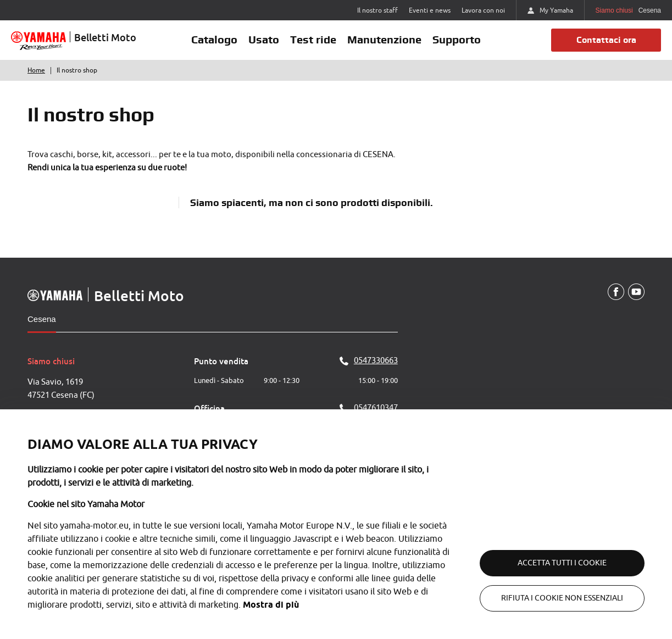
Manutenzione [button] (384, 40)
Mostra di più (271, 605)
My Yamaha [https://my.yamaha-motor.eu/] (550, 10)
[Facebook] (616, 292)
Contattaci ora (606, 40)
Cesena (42, 319)
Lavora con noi (483, 10)
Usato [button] (264, 40)
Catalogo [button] (214, 40)
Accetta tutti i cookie (562, 563)
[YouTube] (636, 292)
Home (36, 70)
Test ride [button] (313, 40)
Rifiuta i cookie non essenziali (562, 598)
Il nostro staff (377, 10)
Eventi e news (430, 10)
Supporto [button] (457, 40)
